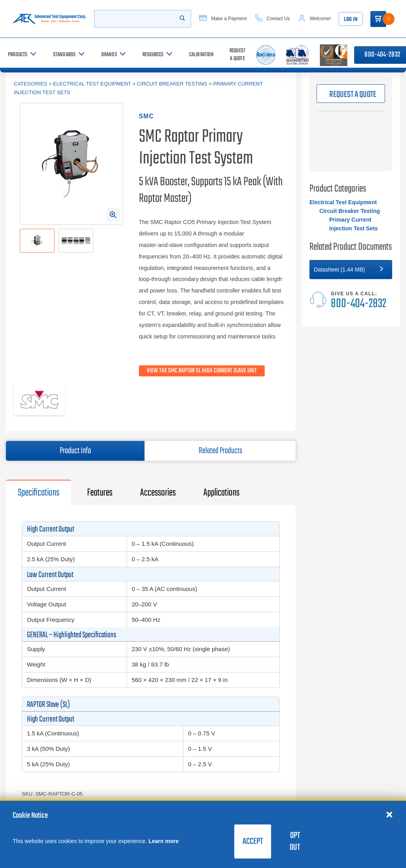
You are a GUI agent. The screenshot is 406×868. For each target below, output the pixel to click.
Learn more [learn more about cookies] (163, 841)
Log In (351, 20)
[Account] (314, 19)
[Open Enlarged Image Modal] (113, 215)
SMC (146, 116)
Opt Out (295, 841)
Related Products (220, 451)
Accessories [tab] (158, 493)
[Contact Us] (272, 19)
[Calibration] (201, 55)
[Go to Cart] (378, 19)
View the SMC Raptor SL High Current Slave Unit (202, 371)
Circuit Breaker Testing (172, 84)
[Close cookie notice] (389, 814)
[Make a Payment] (223, 19)
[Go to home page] (49, 19)
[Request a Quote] (237, 55)
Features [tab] (100, 493)
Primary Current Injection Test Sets (354, 224)
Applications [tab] (221, 493)
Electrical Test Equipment (92, 84)
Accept (253, 841)
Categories (30, 84)
